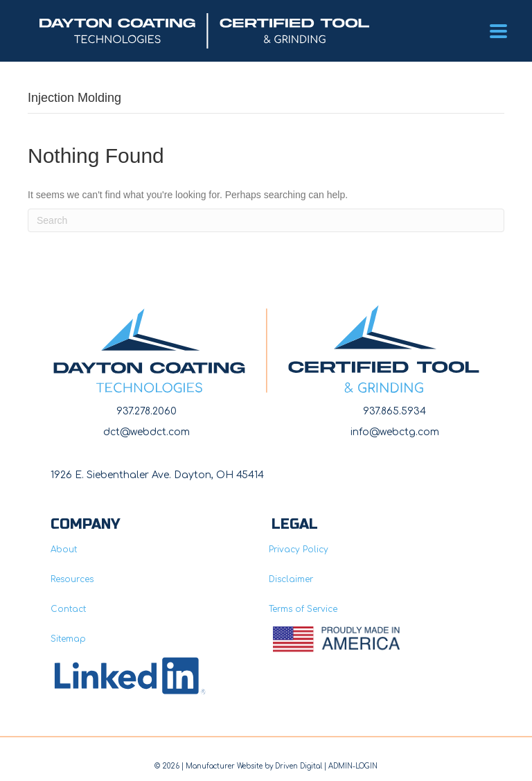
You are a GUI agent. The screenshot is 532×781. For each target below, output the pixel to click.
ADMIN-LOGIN (353, 766)
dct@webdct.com (147, 432)
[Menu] (498, 31)
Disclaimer (291, 579)
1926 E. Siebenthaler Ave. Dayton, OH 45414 (157, 475)
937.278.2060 (147, 411)
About (64, 550)
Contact (68, 609)
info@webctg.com (395, 432)
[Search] (266, 220)
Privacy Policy (299, 550)
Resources (72, 579)
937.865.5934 (394, 411)
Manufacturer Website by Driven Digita (253, 766)
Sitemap (68, 639)
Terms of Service (303, 609)
